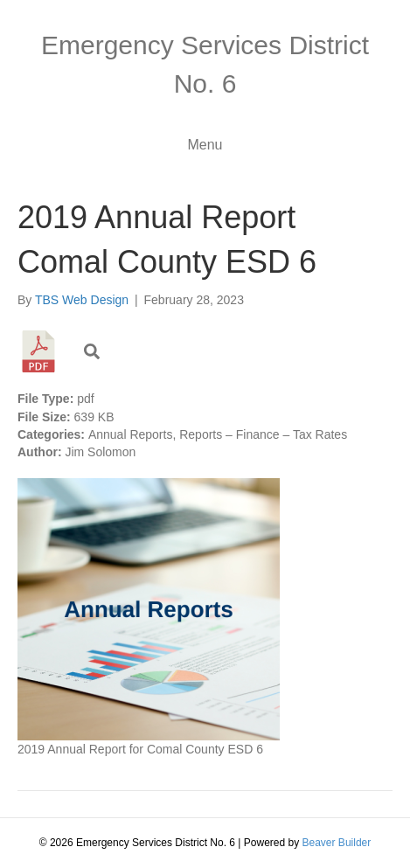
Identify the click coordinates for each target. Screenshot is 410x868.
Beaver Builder (337, 843)
